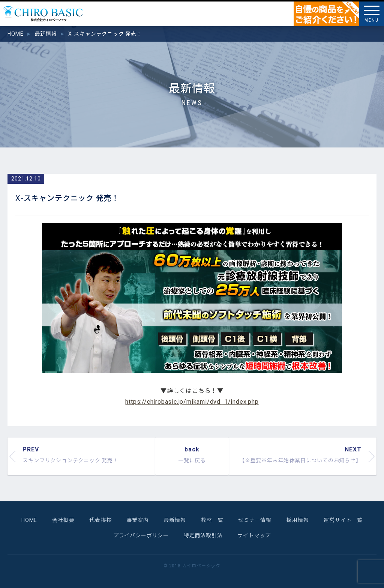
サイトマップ (254, 535)
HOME (29, 520)
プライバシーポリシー (141, 535)
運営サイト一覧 (343, 520)
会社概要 (63, 520)
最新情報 (175, 520)
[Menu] (372, 14)
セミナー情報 (255, 520)
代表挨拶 (100, 520)
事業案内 (138, 520)
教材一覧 (212, 520)
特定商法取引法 (203, 535)
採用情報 (298, 520)
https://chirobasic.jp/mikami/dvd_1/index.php (192, 402)
